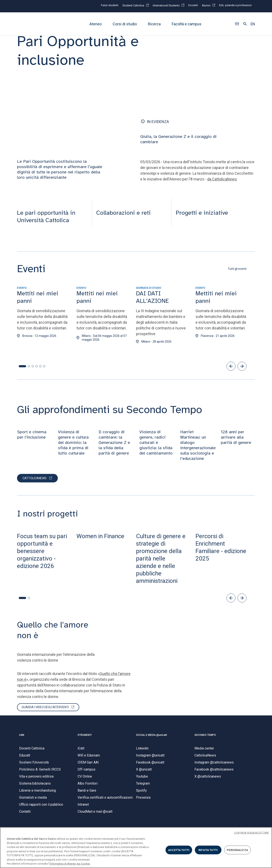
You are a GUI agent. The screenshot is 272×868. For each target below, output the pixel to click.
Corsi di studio (125, 24)
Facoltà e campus (187, 24)
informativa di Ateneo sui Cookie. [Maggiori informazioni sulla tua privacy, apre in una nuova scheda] (70, 864)
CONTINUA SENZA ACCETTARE (251, 833)
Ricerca (154, 24)
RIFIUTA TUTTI (208, 850)
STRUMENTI (85, 739)
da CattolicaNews (222, 183)
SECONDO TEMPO (205, 739)
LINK (22, 739)
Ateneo (96, 24)
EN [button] (253, 24)
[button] (237, 24)
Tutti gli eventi (237, 273)
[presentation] (52, 206)
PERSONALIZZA (237, 850)
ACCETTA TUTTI (179, 850)
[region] (136, 848)
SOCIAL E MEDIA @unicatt (152, 739)
